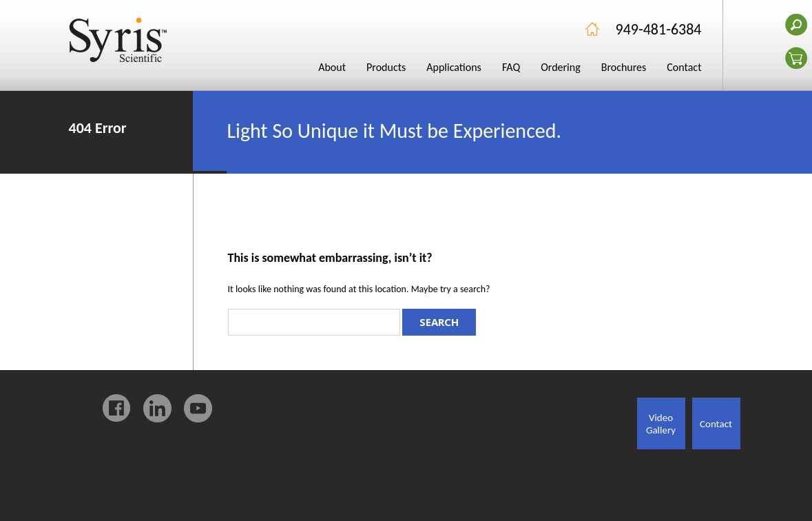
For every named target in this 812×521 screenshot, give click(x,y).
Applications (454, 67)
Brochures (624, 67)
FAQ (511, 67)
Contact (684, 67)
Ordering (561, 67)
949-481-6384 (659, 29)
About (332, 67)
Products (386, 67)
